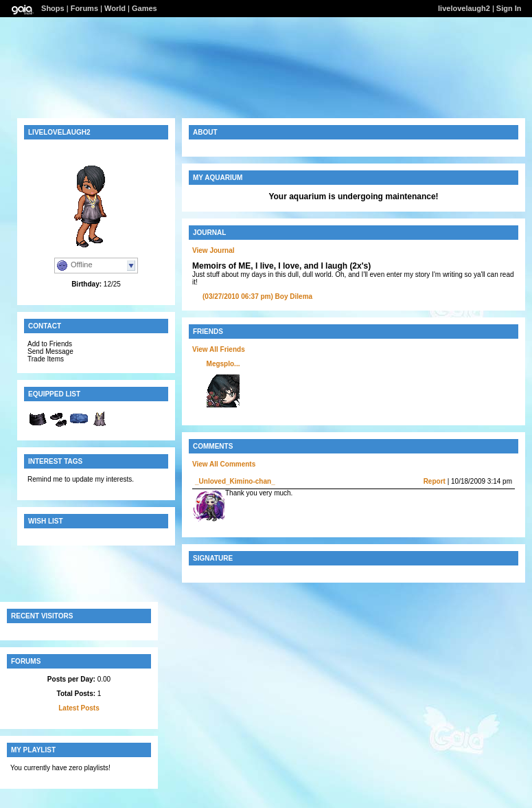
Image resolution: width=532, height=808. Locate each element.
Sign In (509, 8)
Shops (53, 8)
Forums (84, 8)
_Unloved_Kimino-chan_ (235, 481)
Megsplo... (223, 364)
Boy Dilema (257, 296)
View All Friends (219, 349)
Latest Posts (79, 708)
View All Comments (224, 464)
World (115, 8)
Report (435, 481)
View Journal (213, 250)
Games (144, 8)
